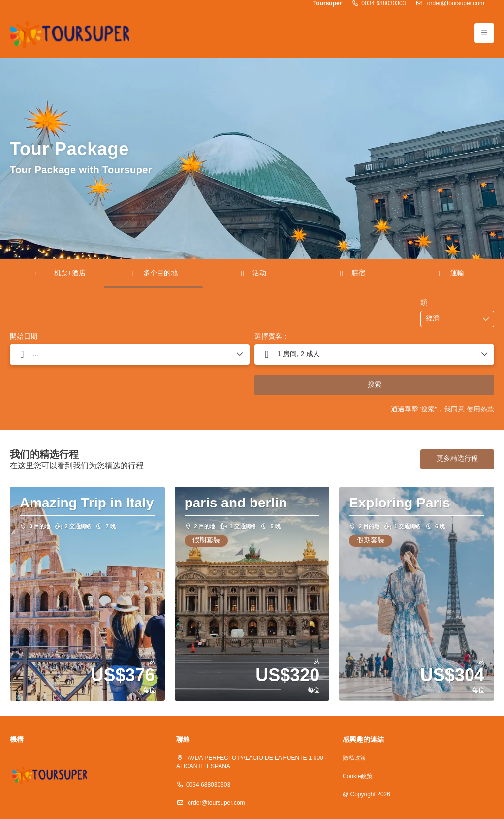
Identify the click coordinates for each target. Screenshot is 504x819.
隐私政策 (354, 758)
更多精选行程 (457, 459)
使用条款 (480, 409)
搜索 (375, 385)
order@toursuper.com (455, 4)
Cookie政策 (358, 776)
